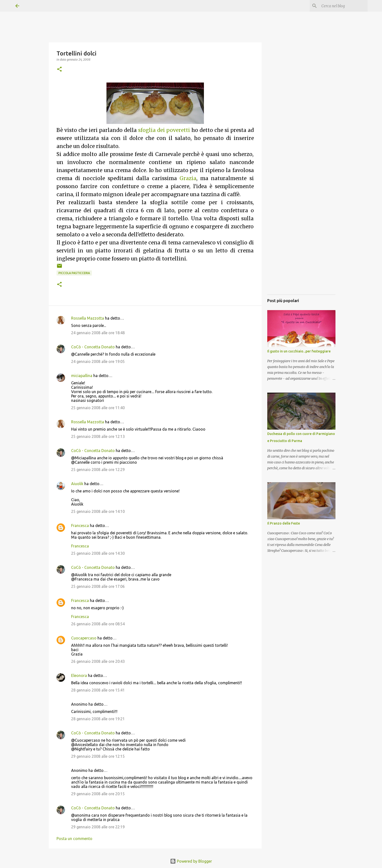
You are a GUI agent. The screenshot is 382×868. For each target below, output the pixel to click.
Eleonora (79, 675)
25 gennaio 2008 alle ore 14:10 (98, 511)
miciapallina (82, 376)
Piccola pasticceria (74, 273)
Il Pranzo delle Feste (284, 523)
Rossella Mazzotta (88, 318)
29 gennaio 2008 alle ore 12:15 (98, 756)
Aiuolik (77, 484)
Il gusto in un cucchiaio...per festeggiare (299, 351)
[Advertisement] (301, 218)
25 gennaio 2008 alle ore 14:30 (98, 553)
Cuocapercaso (84, 638)
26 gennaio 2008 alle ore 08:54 (98, 624)
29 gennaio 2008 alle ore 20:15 (98, 794)
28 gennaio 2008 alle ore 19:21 (98, 719)
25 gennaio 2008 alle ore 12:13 (98, 436)
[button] (59, 69)
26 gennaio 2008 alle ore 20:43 (98, 661)
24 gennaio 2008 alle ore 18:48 (98, 333)
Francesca (80, 526)
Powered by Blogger (191, 861)
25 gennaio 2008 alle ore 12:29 (98, 470)
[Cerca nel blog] (342, 6)
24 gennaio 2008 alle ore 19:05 (98, 361)
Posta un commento (74, 839)
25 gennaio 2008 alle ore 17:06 (98, 586)
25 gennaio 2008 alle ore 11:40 (98, 408)
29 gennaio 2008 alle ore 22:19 (98, 827)
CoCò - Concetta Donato (93, 347)
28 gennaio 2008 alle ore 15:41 (98, 690)
